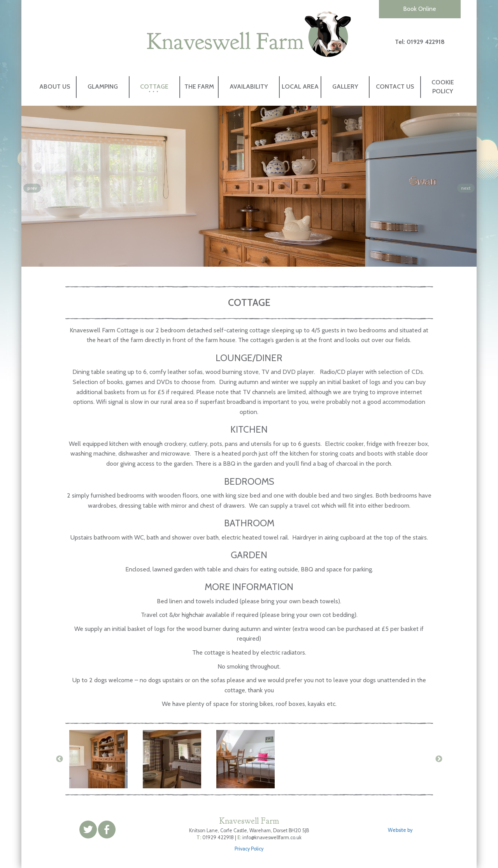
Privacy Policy (249, 849)
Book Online (420, 9)
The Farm (199, 86)
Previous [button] (60, 759)
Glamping (103, 86)
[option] (102, 759)
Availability (249, 86)
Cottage (154, 86)
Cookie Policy (443, 87)
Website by (401, 830)
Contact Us (395, 86)
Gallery (345, 86)
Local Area (300, 86)
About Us (55, 86)
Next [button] (439, 759)
